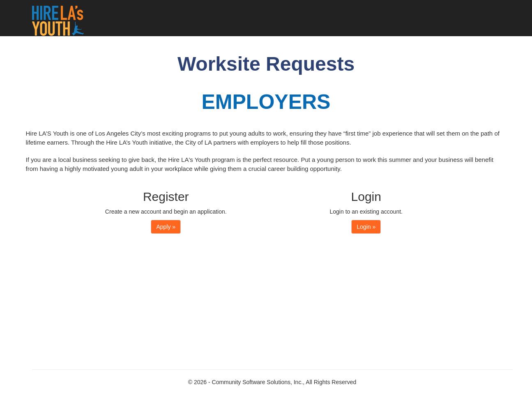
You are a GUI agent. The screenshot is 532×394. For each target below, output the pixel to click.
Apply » (166, 227)
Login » (366, 227)
